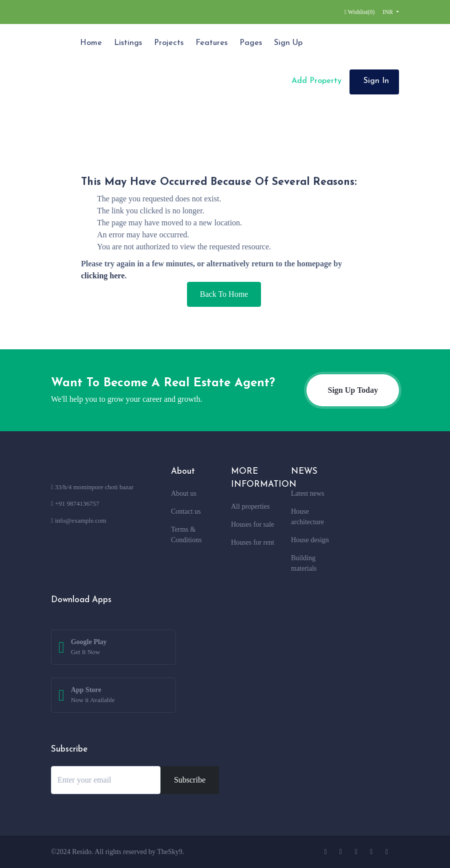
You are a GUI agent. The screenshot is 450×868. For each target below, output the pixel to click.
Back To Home (224, 294)
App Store (93, 696)
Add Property (315, 81)
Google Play (89, 648)
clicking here (103, 276)
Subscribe (190, 780)
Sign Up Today (353, 390)
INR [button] (388, 12)
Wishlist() (360, 12)
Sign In (376, 81)
